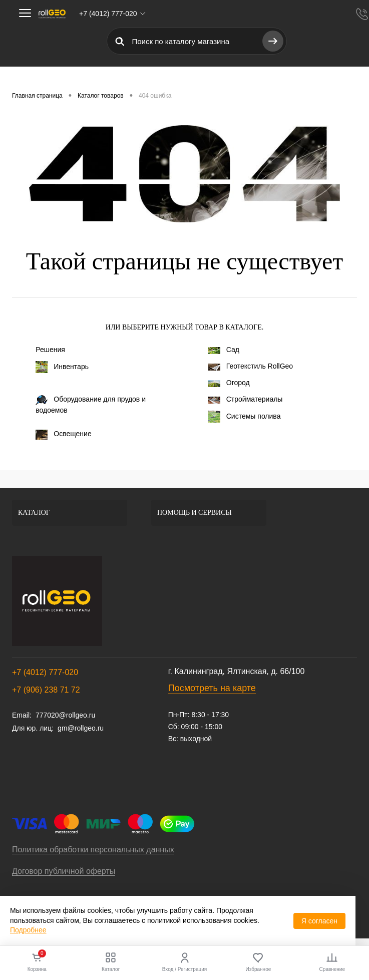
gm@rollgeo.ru (81, 728)
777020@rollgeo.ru (65, 715)
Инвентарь (62, 367)
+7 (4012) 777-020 (45, 672)
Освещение (63, 435)
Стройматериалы (246, 399)
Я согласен (319, 921)
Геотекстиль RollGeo (251, 366)
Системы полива (245, 417)
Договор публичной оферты (64, 871)
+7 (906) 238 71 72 (46, 690)
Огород (229, 383)
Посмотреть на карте (212, 688)
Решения (50, 350)
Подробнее (28, 930)
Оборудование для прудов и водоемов (91, 405)
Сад (224, 350)
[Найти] (273, 41)
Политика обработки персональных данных (93, 850)
